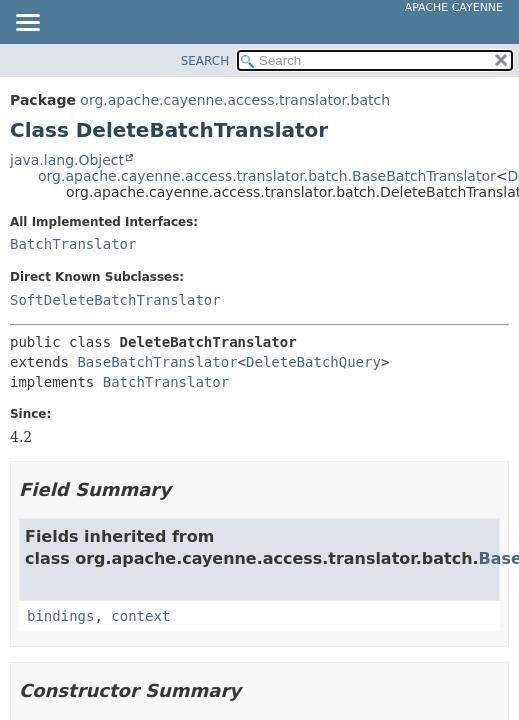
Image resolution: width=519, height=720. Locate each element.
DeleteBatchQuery (313, 362)
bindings (60, 616)
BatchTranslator (73, 244)
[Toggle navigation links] (27, 24)
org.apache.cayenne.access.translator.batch (235, 100)
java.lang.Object (67, 160)
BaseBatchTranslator (157, 362)
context (140, 616)
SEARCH (205, 61)
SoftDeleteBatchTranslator (115, 300)
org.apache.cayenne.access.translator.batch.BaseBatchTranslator (267, 176)
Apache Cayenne (454, 7)
